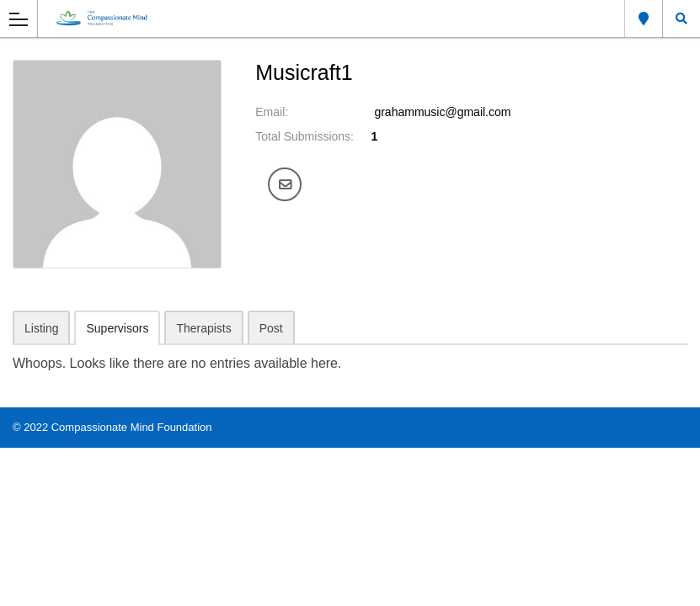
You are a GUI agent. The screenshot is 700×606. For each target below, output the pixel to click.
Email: (272, 112)
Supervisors (117, 328)
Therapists (203, 328)
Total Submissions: (305, 136)
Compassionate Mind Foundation (132, 427)
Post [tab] (271, 328)
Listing (41, 328)
